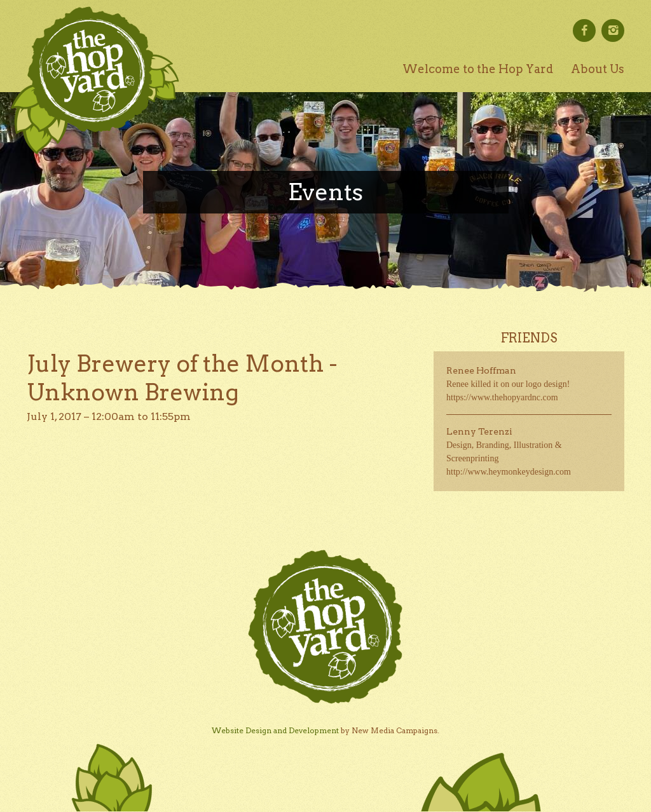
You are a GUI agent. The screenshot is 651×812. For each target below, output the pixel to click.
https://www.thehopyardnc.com (502, 397)
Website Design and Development (275, 730)
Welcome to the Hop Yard (478, 69)
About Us (598, 69)
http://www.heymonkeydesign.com (509, 472)
